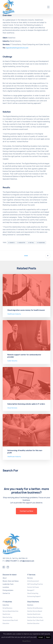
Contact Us (6, 593)
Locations (6, 587)
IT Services (31, 575)
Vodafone (42, 243)
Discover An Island (10, 575)
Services (30, 578)
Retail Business (8, 608)
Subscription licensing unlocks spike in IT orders (26, 404)
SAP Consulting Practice (35, 584)
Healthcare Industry (14, 314)
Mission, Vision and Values (11, 581)
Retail (32, 243)
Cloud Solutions (33, 602)
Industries (6, 605)
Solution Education (33, 623)
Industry (22, 243)
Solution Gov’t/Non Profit (35, 620)
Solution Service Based (35, 611)
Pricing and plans (8, 590)
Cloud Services (12, 408)
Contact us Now (26, 511)
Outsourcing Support (34, 596)
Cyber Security (12, 361)
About (5, 578)
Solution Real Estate (34, 614)
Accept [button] (41, 637)
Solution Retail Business (35, 608)
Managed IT (31, 590)
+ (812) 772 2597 (11, 561)
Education (6, 623)
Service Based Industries (11, 611)
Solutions (30, 605)
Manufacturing (7, 617)
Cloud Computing (33, 593)
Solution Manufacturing (35, 617)
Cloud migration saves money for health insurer (26, 310)
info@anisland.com (27, 561)
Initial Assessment (33, 581)
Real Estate (6, 614)
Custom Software (33, 587)
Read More (27, 641)
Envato (12, 243)
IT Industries (7, 602)
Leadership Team (8, 584)
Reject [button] (48, 637)
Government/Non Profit (10, 620)
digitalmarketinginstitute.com (17, 48)
